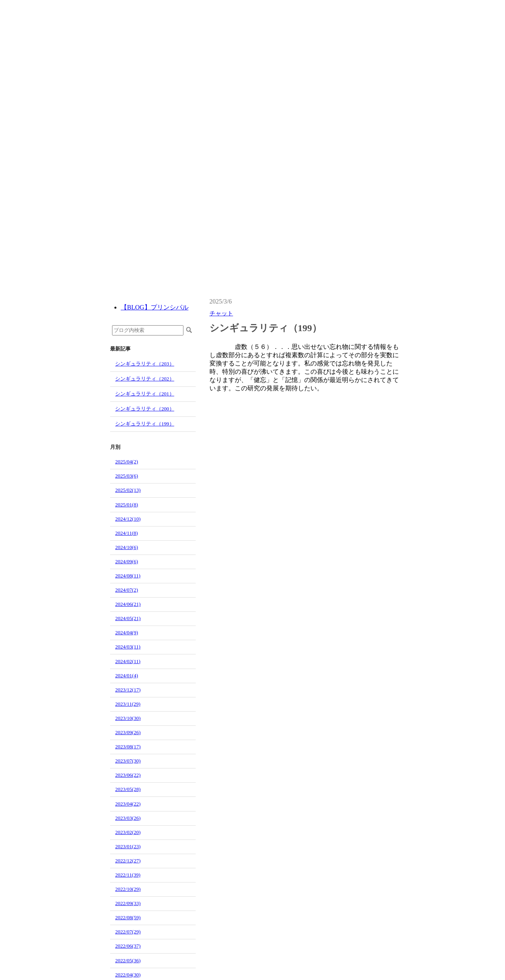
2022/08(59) (128, 917)
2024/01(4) (127, 676)
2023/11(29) (128, 704)
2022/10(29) (128, 889)
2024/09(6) (127, 561)
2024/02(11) (128, 661)
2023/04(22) (128, 804)
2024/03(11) (128, 647)
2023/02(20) (128, 832)
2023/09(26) (128, 732)
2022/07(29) (128, 932)
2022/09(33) (128, 903)
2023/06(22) (128, 775)
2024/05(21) (128, 618)
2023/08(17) (128, 747)
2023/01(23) (128, 846)
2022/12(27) (128, 861)
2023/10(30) (128, 718)
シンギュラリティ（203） (145, 364)
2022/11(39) (128, 875)
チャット (221, 313)
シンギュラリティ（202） (145, 379)
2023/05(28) (128, 789)
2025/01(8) (127, 505)
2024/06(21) (128, 604)
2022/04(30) (128, 975)
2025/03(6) (127, 476)
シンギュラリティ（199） (145, 424)
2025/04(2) (127, 462)
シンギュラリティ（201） (145, 394)
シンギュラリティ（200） (145, 409)
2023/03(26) (128, 818)
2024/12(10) (128, 519)
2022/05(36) (128, 960)
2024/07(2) (127, 590)
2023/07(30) (128, 761)
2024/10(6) (127, 547)
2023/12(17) (128, 690)
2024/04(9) (127, 632)
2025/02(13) (128, 490)
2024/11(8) (126, 533)
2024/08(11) (128, 576)
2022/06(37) (128, 946)
